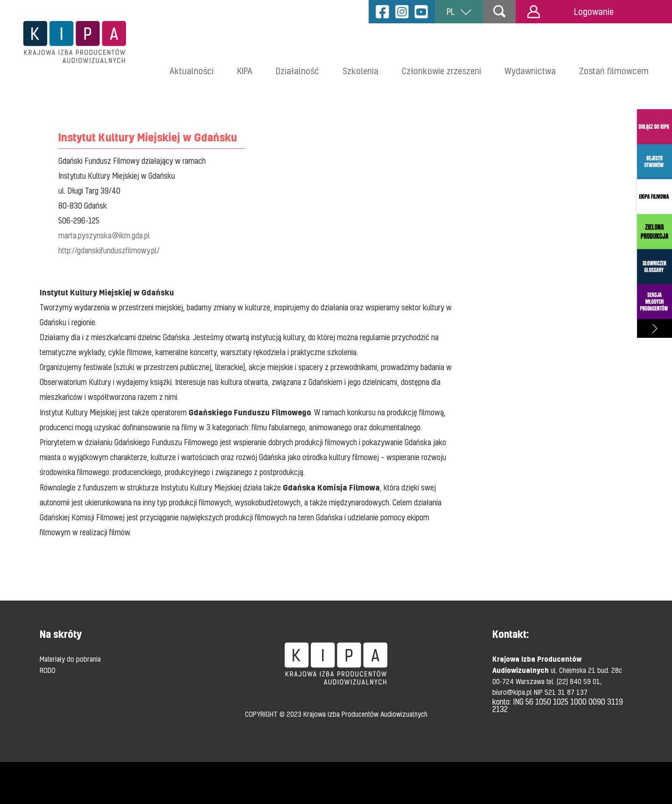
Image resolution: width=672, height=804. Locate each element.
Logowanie (570, 12)
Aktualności (192, 71)
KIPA (245, 71)
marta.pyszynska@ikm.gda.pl (104, 235)
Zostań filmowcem (614, 71)
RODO (48, 670)
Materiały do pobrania (70, 659)
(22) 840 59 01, (579, 681)
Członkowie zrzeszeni (441, 71)
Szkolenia (360, 71)
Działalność (297, 71)
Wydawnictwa (530, 71)
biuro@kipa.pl (513, 692)
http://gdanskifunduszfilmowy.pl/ (109, 250)
